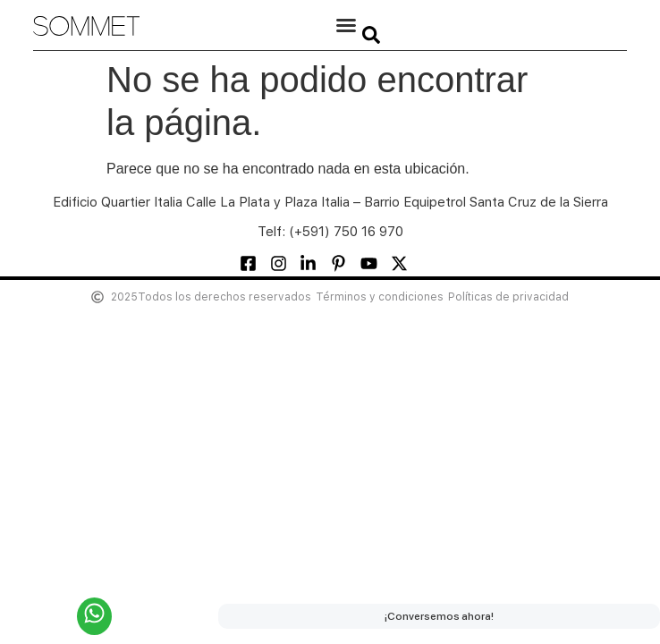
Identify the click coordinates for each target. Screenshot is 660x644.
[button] (346, 25)
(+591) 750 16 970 (346, 232)
